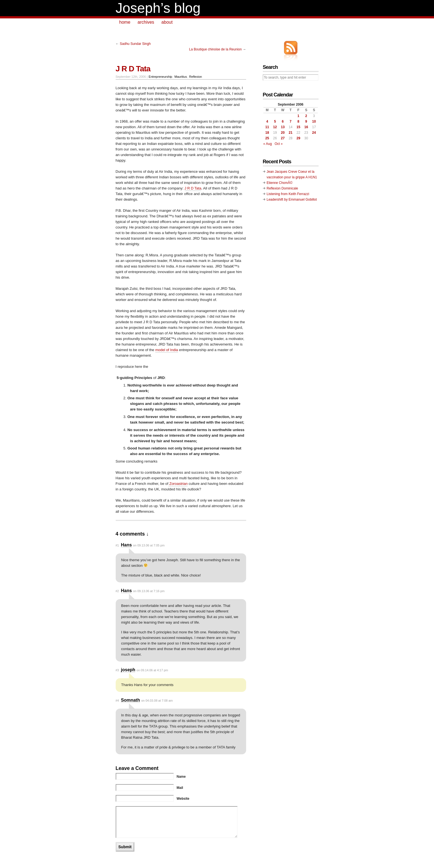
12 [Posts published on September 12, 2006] (275, 127)
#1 (117, 545)
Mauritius (181, 77)
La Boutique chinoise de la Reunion (215, 49)
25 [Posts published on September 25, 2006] (267, 138)
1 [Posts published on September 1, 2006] (298, 116)
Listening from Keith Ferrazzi (288, 194)
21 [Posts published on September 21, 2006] (291, 133)
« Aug (268, 144)
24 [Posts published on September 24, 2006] (314, 133)
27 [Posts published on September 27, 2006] (283, 138)
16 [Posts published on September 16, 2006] (306, 127)
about (167, 22)
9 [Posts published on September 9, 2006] (306, 121)
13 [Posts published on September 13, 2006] (283, 127)
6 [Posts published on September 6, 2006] (283, 121)
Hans (126, 545)
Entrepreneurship (160, 77)
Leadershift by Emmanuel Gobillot (292, 200)
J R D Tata (193, 188)
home (125, 22)
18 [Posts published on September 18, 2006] (267, 133)
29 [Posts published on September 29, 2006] (298, 138)
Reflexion (196, 77)
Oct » (279, 144)
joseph (128, 670)
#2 (117, 591)
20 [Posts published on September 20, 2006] (283, 133)
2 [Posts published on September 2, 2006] (306, 116)
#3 (117, 670)
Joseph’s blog (158, 8)
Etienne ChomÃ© (280, 183)
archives (146, 22)
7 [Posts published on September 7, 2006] (291, 121)
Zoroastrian (178, 484)
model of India (167, 350)
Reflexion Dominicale (283, 188)
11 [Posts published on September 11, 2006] (267, 127)
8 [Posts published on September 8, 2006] (298, 121)
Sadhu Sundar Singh (135, 44)
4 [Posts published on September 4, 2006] (267, 121)
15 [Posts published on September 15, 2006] (298, 127)
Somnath (130, 700)
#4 (117, 701)
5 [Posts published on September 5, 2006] (275, 121)
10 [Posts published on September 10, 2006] (314, 121)
